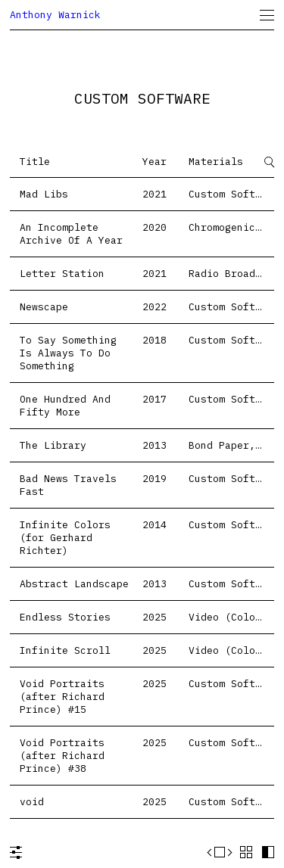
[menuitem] (267, 15)
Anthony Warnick (55, 15)
